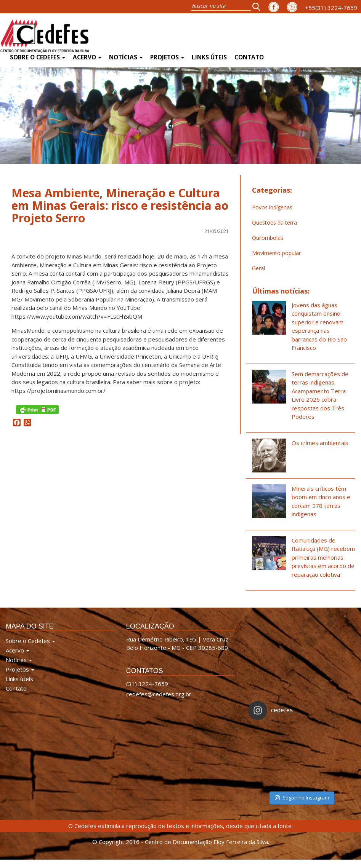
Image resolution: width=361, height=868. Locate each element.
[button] (258, 6)
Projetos (167, 57)
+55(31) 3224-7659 (331, 8)
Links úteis (209, 57)
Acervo (87, 57)
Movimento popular (276, 253)
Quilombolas (268, 238)
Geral (258, 268)
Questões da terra (274, 223)
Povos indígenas (272, 207)
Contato (249, 57)
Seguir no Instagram (302, 798)
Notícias (126, 57)
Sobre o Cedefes (38, 57)
